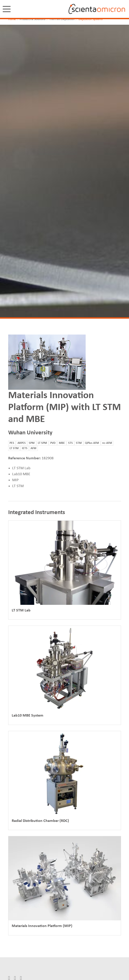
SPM (32, 443)
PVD (53, 443)
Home (12, 19)
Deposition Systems (90, 19)
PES (12, 443)
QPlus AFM (92, 443)
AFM (33, 448)
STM (79, 443)
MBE (62, 443)
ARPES (22, 443)
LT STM (14, 448)
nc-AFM (107, 443)
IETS (25, 448)
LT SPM (42, 443)
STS (70, 443)
